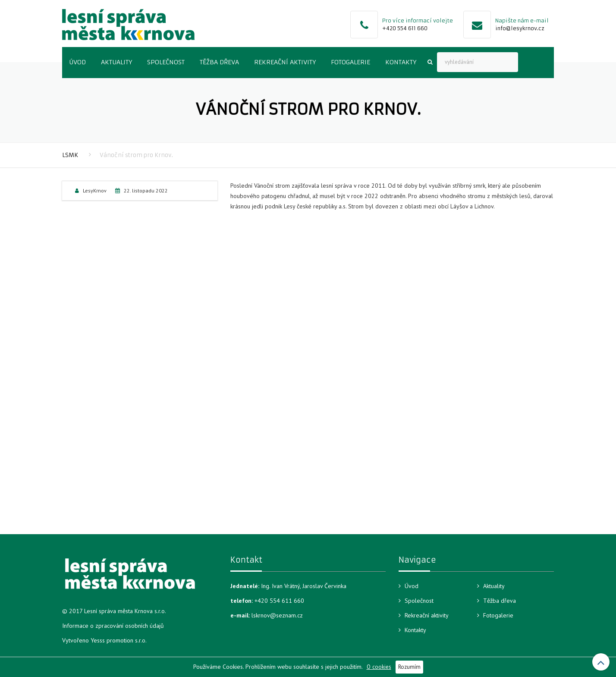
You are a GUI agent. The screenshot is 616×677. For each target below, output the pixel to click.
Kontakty (401, 62)
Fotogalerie (350, 62)
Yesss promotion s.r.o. (119, 640)
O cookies (379, 667)
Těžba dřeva (219, 62)
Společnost (166, 62)
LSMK (70, 155)
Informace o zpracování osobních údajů (113, 626)
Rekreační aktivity (285, 62)
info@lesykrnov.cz (520, 28)
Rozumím (409, 667)
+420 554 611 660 (405, 28)
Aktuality (116, 62)
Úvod (77, 62)
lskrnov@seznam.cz (277, 615)
